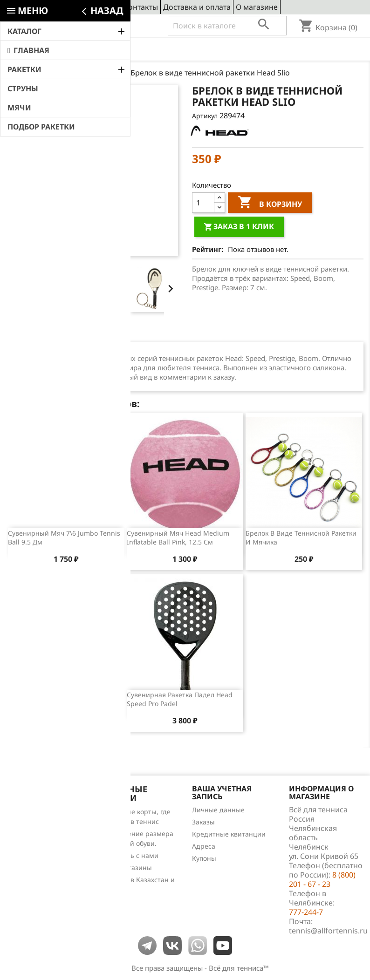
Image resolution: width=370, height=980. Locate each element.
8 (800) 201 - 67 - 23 (75, 26)
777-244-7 (306, 912)
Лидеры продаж (33, 836)
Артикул (205, 116)
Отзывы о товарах (36, 848)
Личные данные (218, 810)
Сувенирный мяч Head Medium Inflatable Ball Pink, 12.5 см (178, 538)
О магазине (257, 7)
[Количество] (203, 203)
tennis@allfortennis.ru (328, 931)
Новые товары (30, 824)
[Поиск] (227, 26)
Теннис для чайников (41, 872)
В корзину (270, 204)
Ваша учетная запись (222, 793)
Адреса (204, 846)
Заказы (203, 822)
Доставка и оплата (197, 7)
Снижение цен (31, 812)
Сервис (105, 7)
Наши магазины (126, 868)
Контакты (141, 7)
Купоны (204, 858)
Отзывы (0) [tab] (90, 333)
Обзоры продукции (38, 860)
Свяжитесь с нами (129, 855)
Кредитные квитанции (229, 834)
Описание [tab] (34, 333)
